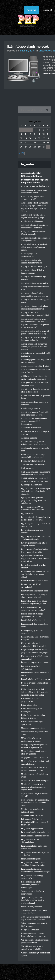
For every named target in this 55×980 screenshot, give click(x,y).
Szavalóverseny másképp (31, 907)
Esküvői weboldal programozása (35, 591)
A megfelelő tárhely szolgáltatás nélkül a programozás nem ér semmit (34, 247)
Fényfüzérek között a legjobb (33, 620)
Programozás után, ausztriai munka (36, 832)
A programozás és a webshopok (34, 266)
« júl (21, 153)
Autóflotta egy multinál (31, 408)
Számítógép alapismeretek (28, 47)
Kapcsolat (47, 10)
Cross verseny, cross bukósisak (34, 465)
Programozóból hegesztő (31, 859)
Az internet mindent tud (31, 428)
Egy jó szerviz (27, 513)
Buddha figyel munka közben (33, 461)
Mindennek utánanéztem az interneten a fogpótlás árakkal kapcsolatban (33, 787)
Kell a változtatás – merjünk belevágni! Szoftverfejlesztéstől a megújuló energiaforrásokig (35, 692)
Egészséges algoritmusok (31, 485)
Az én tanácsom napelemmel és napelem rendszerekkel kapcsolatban (34, 421)
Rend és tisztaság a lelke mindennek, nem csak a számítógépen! (31, 885)
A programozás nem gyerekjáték (34, 283)
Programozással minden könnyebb (35, 836)
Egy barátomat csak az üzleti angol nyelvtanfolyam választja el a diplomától (35, 491)
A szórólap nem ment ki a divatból (35, 366)
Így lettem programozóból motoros (35, 663)
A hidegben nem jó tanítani (32, 221)
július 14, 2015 (27, 51)
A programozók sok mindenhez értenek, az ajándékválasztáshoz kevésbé (34, 347)
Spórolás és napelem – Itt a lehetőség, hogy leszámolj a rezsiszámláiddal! (32, 900)
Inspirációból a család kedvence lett (36, 679)
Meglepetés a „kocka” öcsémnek (35, 758)
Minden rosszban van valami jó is (35, 781)
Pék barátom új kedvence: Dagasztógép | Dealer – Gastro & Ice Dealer (35, 822)
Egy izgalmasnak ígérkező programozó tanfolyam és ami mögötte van (33, 500)
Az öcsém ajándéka (29, 438)
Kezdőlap (31, 10)
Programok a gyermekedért (32, 828)
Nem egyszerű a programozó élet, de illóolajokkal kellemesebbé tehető (35, 803)
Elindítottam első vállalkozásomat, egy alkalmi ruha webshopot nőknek (35, 574)
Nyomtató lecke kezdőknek (32, 816)
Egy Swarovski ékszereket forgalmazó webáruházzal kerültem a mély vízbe (36, 559)
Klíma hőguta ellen (29, 705)
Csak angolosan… (29, 468)
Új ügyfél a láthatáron (30, 930)
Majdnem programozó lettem (33, 728)
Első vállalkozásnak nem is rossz (35, 581)
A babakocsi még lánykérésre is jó (35, 186)
